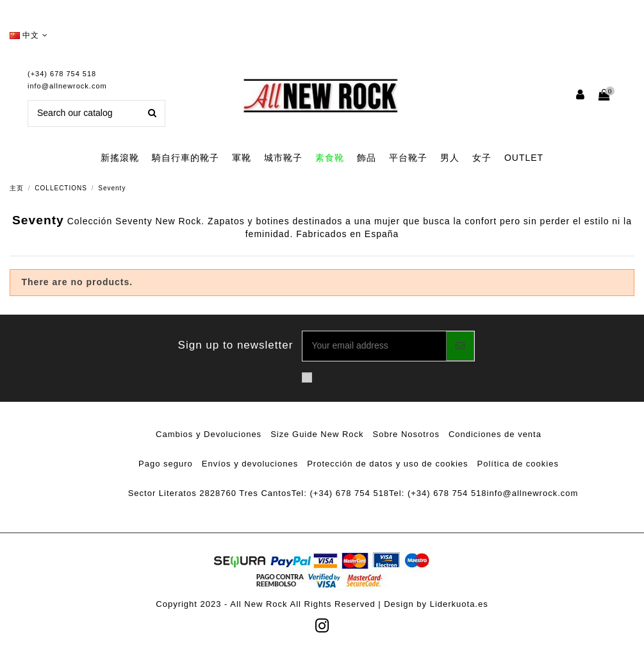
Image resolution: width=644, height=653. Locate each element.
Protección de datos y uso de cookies (387, 464)
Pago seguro (166, 464)
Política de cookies (518, 464)
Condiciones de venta (495, 434)
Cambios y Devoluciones (209, 434)
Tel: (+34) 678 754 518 (340, 493)
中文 (29, 35)
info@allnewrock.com (67, 86)
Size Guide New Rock (317, 434)
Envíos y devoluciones (250, 464)
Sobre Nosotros (406, 434)
